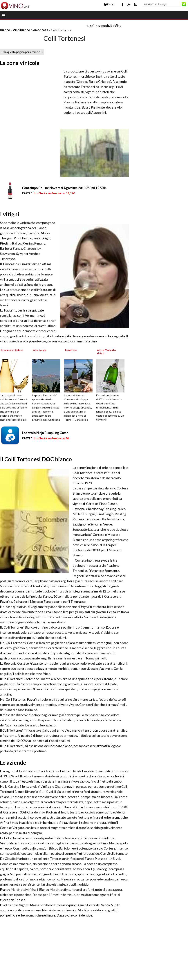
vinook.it (105, 26)
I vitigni (10, 214)
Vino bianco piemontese (30, 30)
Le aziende (13, 763)
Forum (109, 4)
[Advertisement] (43, 25)
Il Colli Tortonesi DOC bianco (36, 459)
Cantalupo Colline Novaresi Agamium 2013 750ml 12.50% (64, 188)
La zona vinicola (20, 63)
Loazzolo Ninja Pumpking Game (45, 433)
